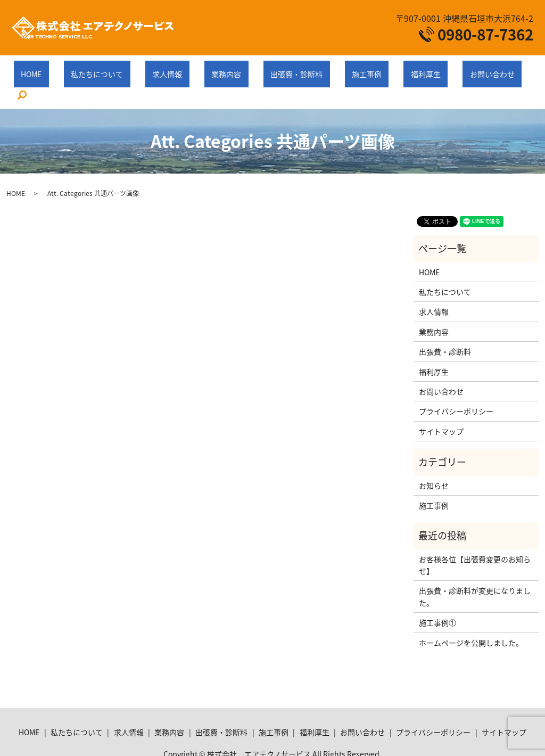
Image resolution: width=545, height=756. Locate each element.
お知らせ (434, 459)
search (477, 69)
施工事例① (437, 596)
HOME (71, 68)
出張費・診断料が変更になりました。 (475, 570)
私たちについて (122, 68)
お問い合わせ (432, 68)
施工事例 (335, 68)
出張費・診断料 (279, 68)
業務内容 (223, 68)
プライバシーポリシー (456, 385)
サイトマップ (441, 405)
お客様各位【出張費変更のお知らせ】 (475, 539)
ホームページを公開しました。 (471, 616)
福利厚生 (379, 68)
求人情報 (178, 68)
